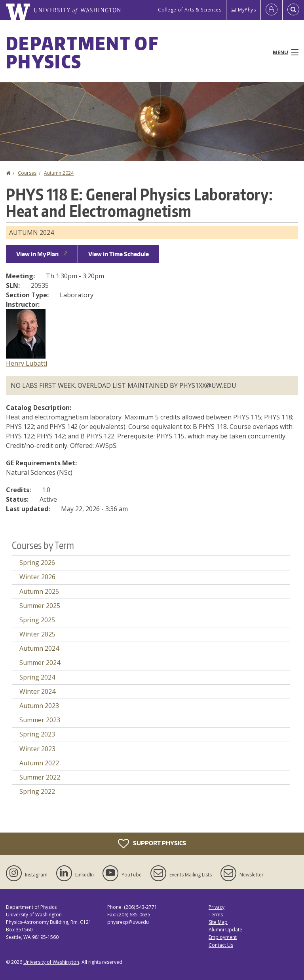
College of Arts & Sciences (190, 10)
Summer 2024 (40, 663)
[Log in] (272, 10)
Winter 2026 (37, 577)
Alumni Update (225, 930)
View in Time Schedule (119, 254)
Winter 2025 (37, 634)
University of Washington (51, 962)
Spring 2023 (37, 734)
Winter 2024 (37, 691)
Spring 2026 (37, 563)
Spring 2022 (37, 791)
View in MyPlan (42, 254)
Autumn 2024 (59, 173)
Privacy (217, 907)
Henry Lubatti (27, 363)
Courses (27, 173)
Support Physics (152, 844)
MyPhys (243, 10)
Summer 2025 (40, 606)
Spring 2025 (37, 620)
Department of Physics (82, 52)
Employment (223, 937)
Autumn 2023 (39, 706)
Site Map (218, 922)
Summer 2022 (40, 777)
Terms (216, 915)
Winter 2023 (37, 749)
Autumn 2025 (39, 591)
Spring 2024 (37, 677)
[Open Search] (293, 10)
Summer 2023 (40, 720)
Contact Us (221, 945)
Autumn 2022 (39, 763)
